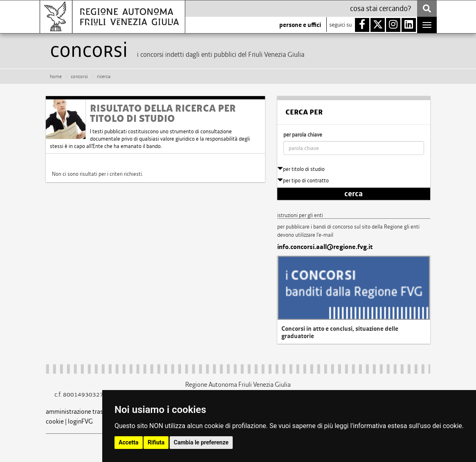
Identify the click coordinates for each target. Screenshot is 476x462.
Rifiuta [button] (156, 442)
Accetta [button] (129, 442)
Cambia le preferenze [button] (201, 442)
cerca (354, 194)
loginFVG (80, 421)
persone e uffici (300, 25)
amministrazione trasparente (85, 412)
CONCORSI (79, 76)
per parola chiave (303, 135)
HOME (56, 76)
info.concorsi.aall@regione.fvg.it (325, 247)
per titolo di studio (301, 169)
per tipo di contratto (303, 181)
